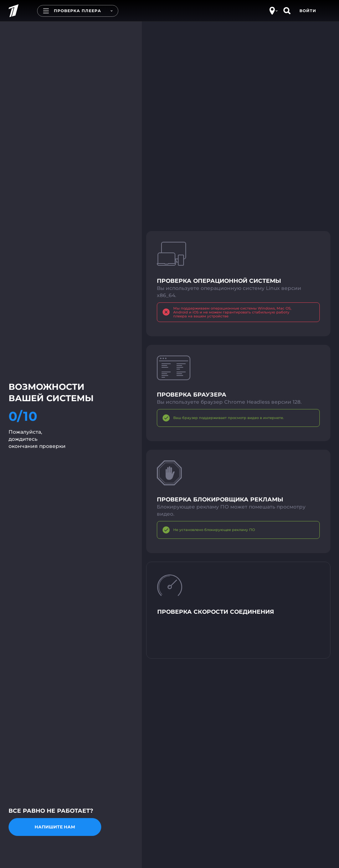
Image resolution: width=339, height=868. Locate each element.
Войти (308, 11)
